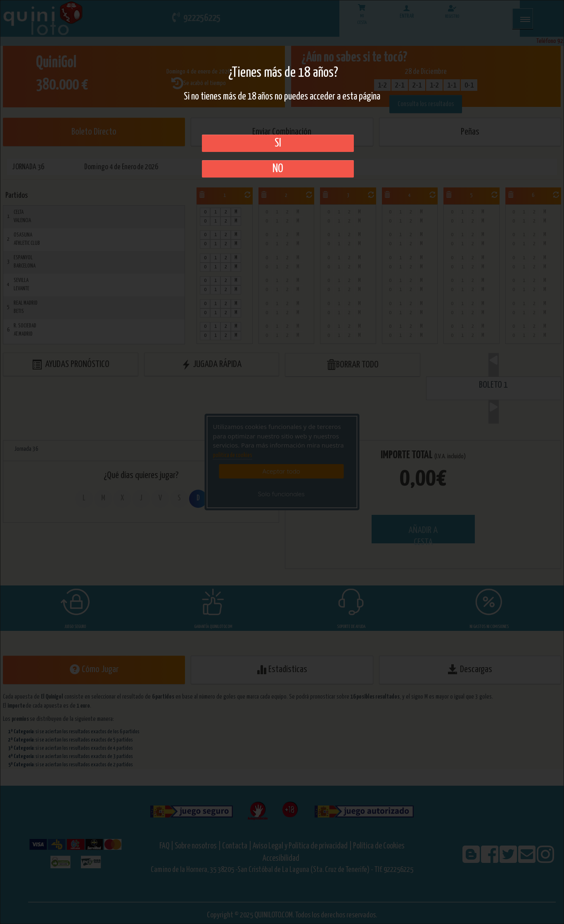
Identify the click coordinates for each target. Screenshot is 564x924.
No (278, 169)
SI (278, 143)
